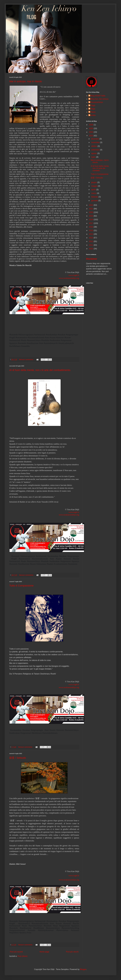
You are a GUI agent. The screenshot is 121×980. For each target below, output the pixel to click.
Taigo (93, 109)
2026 (91, 125)
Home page (44, 952)
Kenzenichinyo (97, 102)
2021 (91, 209)
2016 (91, 227)
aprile (94, 190)
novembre (96, 142)
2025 (91, 128)
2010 (91, 249)
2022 (91, 205)
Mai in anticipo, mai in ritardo (26, 81)
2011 (91, 245)
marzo (94, 193)
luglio (94, 157)
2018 (91, 220)
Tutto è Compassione (21, 586)
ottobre (94, 146)
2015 (91, 230)
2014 (91, 234)
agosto (94, 153)
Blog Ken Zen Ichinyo (100, 99)
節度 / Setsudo (18, 758)
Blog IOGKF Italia (98, 96)
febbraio (95, 197)
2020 (91, 212)
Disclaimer (92, 259)
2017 (91, 223)
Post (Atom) (22, 956)
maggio (95, 186)
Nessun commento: (27, 360)
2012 (91, 241)
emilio (93, 115)
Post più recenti (16, 952)
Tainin (93, 112)
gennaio (95, 201)
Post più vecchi (72, 952)
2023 (91, 136)
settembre (96, 150)
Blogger (83, 969)
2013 (91, 238)
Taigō (93, 105)
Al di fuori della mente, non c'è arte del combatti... (100, 168)
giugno (94, 182)
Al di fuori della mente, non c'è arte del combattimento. (40, 370)
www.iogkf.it (74, 512)
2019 (91, 216)
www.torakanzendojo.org (69, 278)
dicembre (95, 139)
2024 (91, 132)
